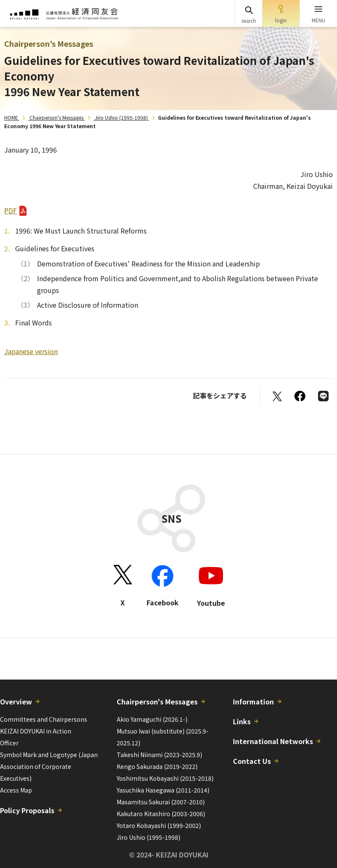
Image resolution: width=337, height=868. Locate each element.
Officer (9, 743)
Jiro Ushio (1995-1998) (121, 117)
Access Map (16, 790)
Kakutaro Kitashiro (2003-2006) (161, 814)
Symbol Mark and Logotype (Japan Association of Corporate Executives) (49, 766)
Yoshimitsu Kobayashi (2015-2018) (165, 778)
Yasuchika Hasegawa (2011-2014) (163, 790)
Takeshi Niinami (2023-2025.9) (159, 755)
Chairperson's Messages (56, 117)
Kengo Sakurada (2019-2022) (157, 766)
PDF (11, 210)
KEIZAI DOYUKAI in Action (36, 731)
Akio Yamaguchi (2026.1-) (152, 719)
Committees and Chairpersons (44, 719)
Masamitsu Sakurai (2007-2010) (161, 802)
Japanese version (31, 351)
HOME (11, 117)
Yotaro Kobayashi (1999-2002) (159, 825)
